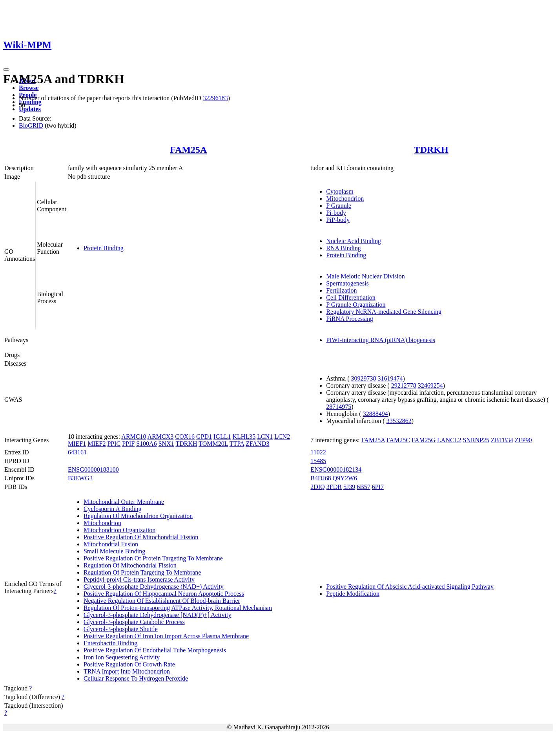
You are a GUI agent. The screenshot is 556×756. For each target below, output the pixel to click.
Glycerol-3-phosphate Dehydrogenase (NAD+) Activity (154, 587)
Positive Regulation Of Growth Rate (129, 664)
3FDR (334, 487)
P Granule (339, 206)
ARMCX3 (161, 437)
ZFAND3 (257, 444)
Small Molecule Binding (114, 551)
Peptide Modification (353, 594)
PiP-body (338, 220)
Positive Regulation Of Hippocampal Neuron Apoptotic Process (164, 594)
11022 (318, 452)
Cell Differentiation (351, 297)
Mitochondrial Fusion (111, 544)
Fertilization (341, 290)
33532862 (399, 421)
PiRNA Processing (350, 319)
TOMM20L (213, 444)
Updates (30, 109)
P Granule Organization (356, 305)
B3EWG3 (80, 478)
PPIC (114, 444)
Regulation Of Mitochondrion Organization (138, 516)
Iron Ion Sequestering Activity (122, 657)
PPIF (128, 444)
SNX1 (166, 444)
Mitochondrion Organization (119, 530)
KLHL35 (244, 437)
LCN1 (265, 437)
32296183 (215, 98)
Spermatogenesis (347, 283)
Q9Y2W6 (345, 478)
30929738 (363, 378)
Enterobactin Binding (110, 643)
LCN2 (282, 437)
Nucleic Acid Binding (354, 241)
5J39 (349, 487)
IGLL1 (222, 437)
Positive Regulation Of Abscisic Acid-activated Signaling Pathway (410, 587)
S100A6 (146, 444)
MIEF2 (97, 444)
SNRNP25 (476, 440)
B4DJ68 (321, 478)
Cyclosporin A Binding (113, 509)
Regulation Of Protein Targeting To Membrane (142, 572)
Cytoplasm (340, 191)
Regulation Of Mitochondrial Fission (130, 565)
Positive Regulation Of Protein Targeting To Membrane (153, 558)
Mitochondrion (345, 199)
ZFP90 (523, 440)
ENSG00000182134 (336, 470)
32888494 (376, 414)
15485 (318, 461)
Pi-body (336, 213)
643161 (77, 452)
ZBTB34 (502, 440)
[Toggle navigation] (6, 70)
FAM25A (188, 150)
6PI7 (378, 487)
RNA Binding (343, 248)
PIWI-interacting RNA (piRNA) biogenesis (381, 340)
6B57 (364, 487)
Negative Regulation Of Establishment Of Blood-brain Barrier (162, 601)
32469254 (430, 385)
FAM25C (398, 440)
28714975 (339, 407)
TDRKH (431, 150)
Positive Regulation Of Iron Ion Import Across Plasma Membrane (166, 636)
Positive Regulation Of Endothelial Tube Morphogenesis (155, 650)
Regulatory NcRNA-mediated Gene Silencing (384, 312)
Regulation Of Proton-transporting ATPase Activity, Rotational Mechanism (178, 608)
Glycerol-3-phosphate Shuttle (121, 629)
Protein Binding (104, 248)
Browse (29, 88)
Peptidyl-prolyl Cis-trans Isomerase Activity (139, 579)
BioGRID (31, 125)
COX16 (185, 437)
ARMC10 (134, 437)
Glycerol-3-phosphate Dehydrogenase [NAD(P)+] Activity (157, 615)
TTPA (237, 444)
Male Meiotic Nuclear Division (365, 276)
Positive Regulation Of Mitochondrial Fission (141, 537)
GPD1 (204, 437)
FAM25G (424, 440)
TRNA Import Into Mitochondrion (127, 671)
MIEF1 (77, 444)
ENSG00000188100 (93, 470)
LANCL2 (449, 440)
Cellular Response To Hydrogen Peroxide (136, 678)
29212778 (404, 385)
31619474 (390, 378)
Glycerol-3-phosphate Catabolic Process (134, 622)
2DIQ (317, 487)
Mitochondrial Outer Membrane (124, 502)
